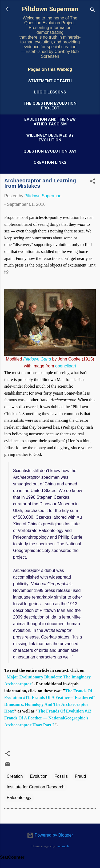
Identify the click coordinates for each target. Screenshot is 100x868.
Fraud (80, 776)
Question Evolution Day (50, 151)
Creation (15, 776)
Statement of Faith (50, 81)
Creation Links (50, 162)
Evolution (39, 776)
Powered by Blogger (50, 835)
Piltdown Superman (50, 9)
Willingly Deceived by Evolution (50, 138)
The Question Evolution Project (50, 106)
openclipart (66, 366)
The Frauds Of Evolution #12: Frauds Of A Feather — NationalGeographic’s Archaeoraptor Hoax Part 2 (49, 718)
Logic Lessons (50, 92)
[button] (93, 182)
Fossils (61, 776)
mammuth (62, 846)
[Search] (93, 11)
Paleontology (19, 798)
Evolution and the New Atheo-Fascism (50, 122)
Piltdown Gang (37, 359)
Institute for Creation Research (36, 787)
